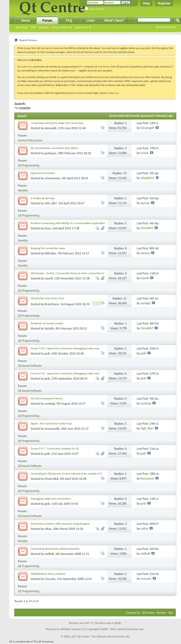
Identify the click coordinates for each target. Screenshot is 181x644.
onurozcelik (52, 429)
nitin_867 (51, 203)
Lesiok (145, 153)
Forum (47, 21)
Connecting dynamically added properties (55, 549)
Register (164, 3)
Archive (161, 613)
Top (171, 613)
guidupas (50, 153)
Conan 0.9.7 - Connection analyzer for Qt (55, 449)
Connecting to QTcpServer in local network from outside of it (66, 474)
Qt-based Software (30, 366)
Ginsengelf (147, 128)
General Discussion (30, 140)
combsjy (50, 404)
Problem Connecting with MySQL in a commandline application (68, 223)
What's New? (114, 21)
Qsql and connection (43, 173)
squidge (146, 303)
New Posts (22, 27)
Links (90, 21)
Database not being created (47, 323)
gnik (47, 354)
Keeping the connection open (48, 248)
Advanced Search (166, 27)
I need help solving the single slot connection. (57, 123)
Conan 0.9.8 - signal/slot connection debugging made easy (65, 373)
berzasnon (147, 478)
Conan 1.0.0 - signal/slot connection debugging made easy (65, 348)
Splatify (49, 328)
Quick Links (81, 27)
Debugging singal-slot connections (51, 499)
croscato (50, 579)
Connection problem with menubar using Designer (60, 524)
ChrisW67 (147, 228)
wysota (145, 203)
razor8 (49, 278)
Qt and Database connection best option (54, 148)
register (83, 71)
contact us (113, 93)
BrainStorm (52, 304)
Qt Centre (22, 67)
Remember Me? (94, 9)
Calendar (43, 27)
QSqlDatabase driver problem (48, 574)
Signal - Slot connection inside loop (51, 423)
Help (146, 3)
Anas (48, 228)
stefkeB (49, 554)
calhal (144, 529)
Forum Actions (60, 27)
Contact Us (133, 613)
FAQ (33, 27)
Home (25, 21)
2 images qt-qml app (43, 198)
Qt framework (102, 67)
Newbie (23, 190)
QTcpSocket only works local (47, 298)
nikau (48, 529)
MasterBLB (52, 479)
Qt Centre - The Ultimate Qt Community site (104, 636)
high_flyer (147, 428)
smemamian (53, 178)
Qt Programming (29, 165)
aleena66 (51, 128)
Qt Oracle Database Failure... (47, 398)
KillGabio (50, 253)
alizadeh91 (147, 178)
